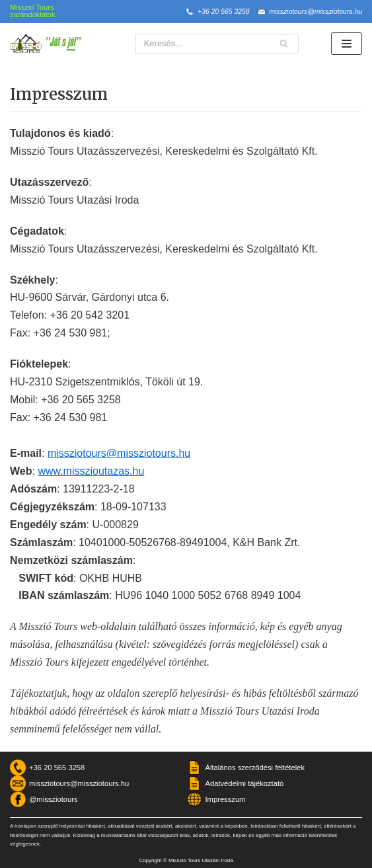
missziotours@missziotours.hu (316, 12)
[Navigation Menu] (347, 44)
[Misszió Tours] (50, 43)
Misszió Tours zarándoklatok (33, 11)
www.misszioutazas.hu (91, 471)
